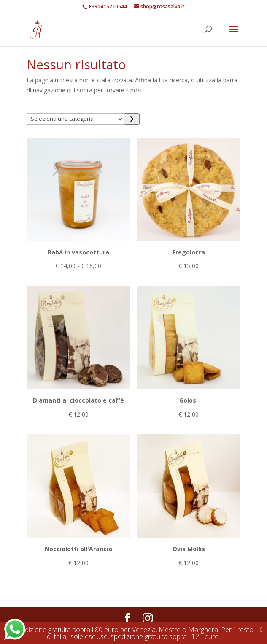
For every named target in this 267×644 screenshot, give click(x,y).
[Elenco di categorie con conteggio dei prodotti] (75, 119)
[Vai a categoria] (132, 119)
